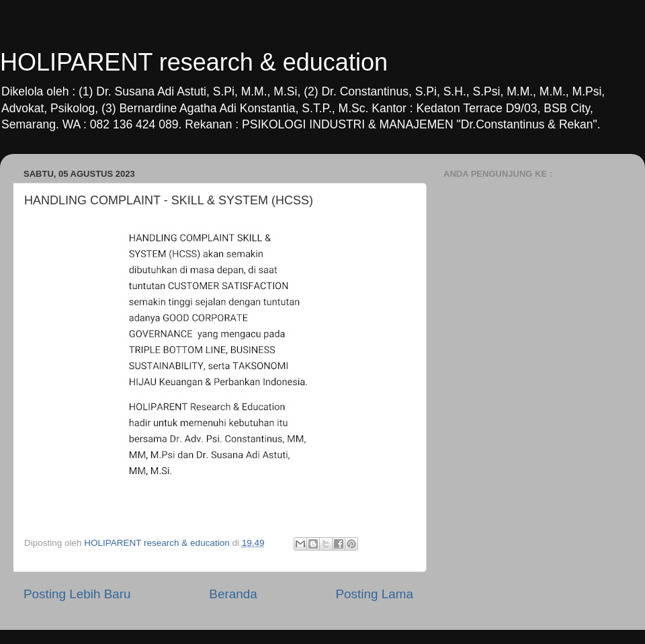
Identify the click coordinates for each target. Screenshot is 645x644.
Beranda (233, 594)
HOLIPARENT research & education (194, 62)
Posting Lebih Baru (77, 594)
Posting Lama (374, 594)
